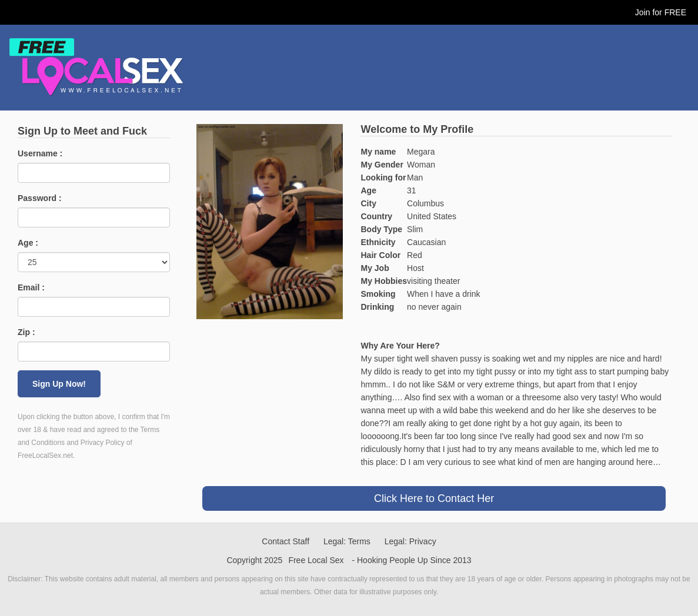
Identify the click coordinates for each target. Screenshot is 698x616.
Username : (40, 153)
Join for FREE (661, 12)
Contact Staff (285, 541)
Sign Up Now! (59, 384)
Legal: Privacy (410, 541)
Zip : (26, 332)
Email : (31, 287)
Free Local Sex (316, 560)
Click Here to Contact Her (434, 498)
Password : (40, 198)
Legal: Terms (347, 541)
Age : (28, 243)
